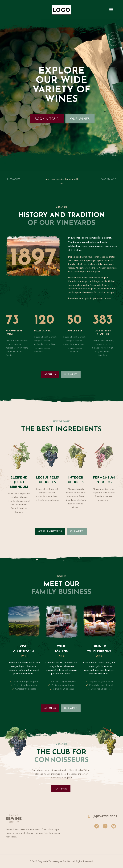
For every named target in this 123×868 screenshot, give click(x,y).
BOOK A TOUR (48, 119)
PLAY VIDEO (107, 179)
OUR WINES (82, 119)
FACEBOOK (14, 179)
